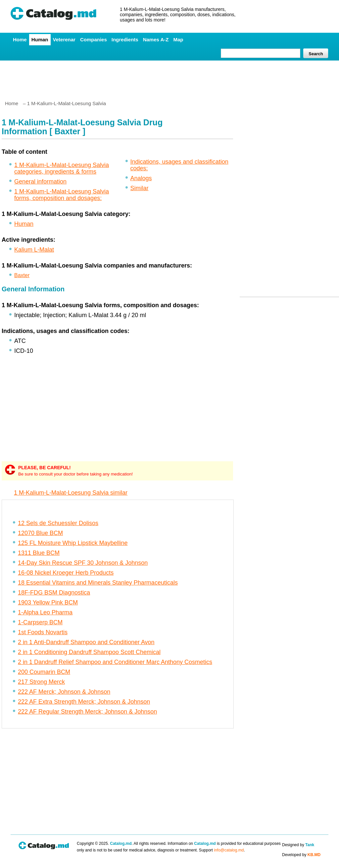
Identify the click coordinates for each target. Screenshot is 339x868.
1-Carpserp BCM (40, 622)
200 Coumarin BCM (44, 672)
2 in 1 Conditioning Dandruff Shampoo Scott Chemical (89, 652)
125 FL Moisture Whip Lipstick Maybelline (73, 543)
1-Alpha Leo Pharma (45, 612)
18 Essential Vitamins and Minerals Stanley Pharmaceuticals (98, 583)
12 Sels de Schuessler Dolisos (58, 523)
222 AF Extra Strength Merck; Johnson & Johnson (84, 702)
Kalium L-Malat (34, 250)
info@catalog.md (229, 850)
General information (40, 182)
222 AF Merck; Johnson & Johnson (64, 692)
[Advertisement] (169, 78)
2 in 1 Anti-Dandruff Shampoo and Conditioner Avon (86, 642)
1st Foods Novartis (43, 632)
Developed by (301, 855)
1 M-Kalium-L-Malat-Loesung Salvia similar (71, 493)
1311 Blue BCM (39, 553)
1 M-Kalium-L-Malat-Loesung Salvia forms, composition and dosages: (62, 195)
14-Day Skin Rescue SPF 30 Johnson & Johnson (83, 563)
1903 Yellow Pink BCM (48, 602)
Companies (94, 40)
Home (20, 40)
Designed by (298, 845)
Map (178, 40)
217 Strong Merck (41, 682)
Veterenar (64, 40)
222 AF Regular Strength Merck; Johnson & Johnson (87, 712)
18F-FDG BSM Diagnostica (54, 593)
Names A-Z (156, 40)
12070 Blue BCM (40, 533)
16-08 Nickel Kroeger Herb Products (66, 573)
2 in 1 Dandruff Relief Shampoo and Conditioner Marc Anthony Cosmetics (115, 662)
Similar (140, 188)
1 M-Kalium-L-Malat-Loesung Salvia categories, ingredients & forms (62, 168)
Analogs (141, 178)
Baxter (22, 275)
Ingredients (125, 40)
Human (40, 40)
